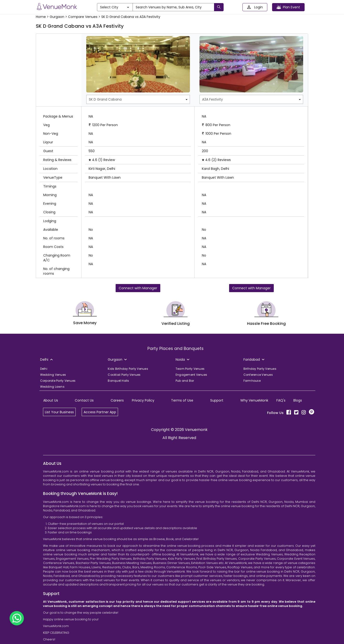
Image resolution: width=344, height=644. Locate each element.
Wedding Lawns (52, 387)
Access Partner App (100, 412)
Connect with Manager (138, 288)
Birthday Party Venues (260, 369)
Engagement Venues (191, 375)
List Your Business (59, 412)
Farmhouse (252, 381)
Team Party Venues (190, 369)
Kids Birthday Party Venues (128, 369)
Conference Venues (258, 375)
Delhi (44, 369)
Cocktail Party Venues (124, 375)
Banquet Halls (118, 381)
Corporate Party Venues (58, 381)
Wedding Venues (53, 375)
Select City (115, 7)
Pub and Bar (185, 381)
